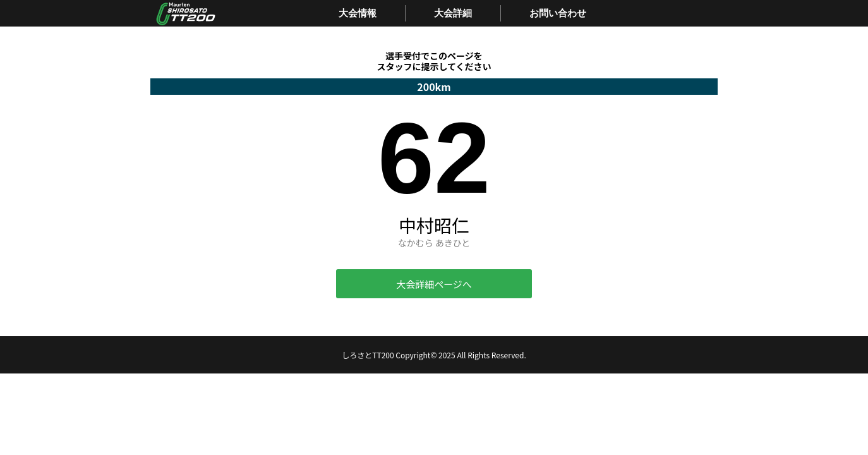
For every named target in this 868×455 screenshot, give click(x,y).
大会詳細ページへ (434, 284)
